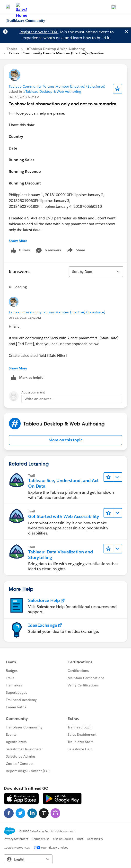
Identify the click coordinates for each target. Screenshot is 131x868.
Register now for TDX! (39, 32)
